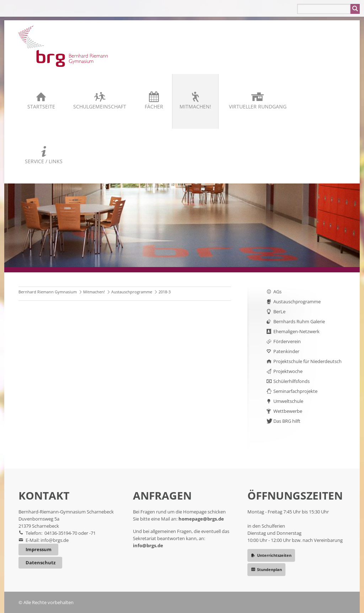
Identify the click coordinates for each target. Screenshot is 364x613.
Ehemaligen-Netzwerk (296, 331)
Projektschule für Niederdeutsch (307, 361)
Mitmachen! (195, 106)
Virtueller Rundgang (258, 106)
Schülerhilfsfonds (291, 381)
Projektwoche (288, 371)
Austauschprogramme (132, 292)
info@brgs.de (55, 540)
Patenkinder (286, 351)
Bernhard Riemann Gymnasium (48, 292)
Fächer (154, 106)
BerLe (279, 311)
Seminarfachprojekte (295, 391)
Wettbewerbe (288, 411)
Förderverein (287, 341)
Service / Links (44, 161)
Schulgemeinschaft (100, 106)
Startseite (41, 106)
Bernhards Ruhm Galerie (299, 321)
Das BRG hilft (287, 421)
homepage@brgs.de (201, 519)
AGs (277, 292)
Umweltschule (288, 401)
